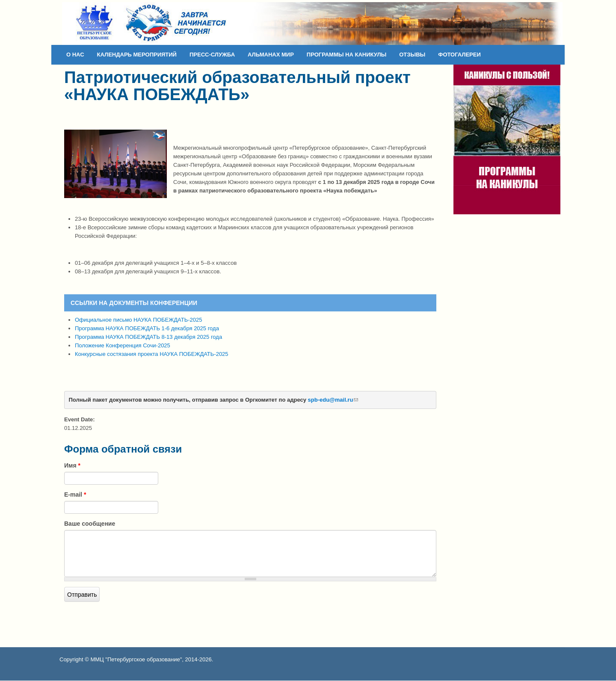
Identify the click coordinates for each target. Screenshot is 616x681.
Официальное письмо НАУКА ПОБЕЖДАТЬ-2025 (138, 320)
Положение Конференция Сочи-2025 (123, 345)
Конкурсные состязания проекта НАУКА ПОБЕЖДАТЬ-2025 (152, 354)
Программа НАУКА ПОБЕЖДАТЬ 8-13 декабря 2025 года (148, 337)
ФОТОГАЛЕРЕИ (459, 55)
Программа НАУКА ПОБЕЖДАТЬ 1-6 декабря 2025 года (147, 328)
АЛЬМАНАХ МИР (271, 55)
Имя (72, 465)
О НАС (75, 55)
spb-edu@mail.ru (333, 400)
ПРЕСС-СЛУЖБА (212, 55)
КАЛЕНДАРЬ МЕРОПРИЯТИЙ (137, 55)
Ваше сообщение (90, 524)
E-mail (75, 494)
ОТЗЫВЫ (412, 55)
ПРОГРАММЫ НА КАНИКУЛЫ (346, 55)
